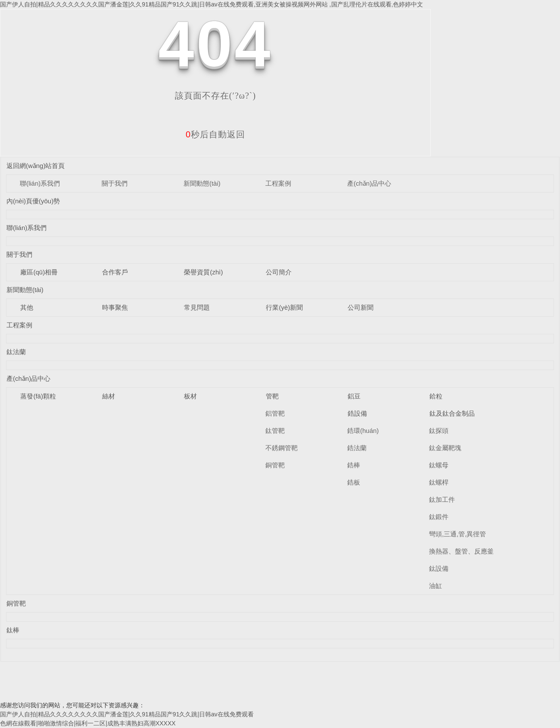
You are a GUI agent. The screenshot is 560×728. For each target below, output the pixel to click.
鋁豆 (354, 396)
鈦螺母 (439, 465)
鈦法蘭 (16, 352)
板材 (190, 396)
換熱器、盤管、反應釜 (461, 551)
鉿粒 (436, 396)
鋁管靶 (275, 413)
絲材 (109, 396)
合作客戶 (115, 272)
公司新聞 (361, 307)
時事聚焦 (115, 307)
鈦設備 (439, 568)
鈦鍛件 (439, 517)
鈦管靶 (275, 431)
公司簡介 (279, 272)
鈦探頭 (439, 431)
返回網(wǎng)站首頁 (36, 166)
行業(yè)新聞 (284, 307)
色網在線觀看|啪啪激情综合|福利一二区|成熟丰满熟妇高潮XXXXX (88, 723)
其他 (27, 307)
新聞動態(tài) (202, 183)
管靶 (272, 396)
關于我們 (115, 183)
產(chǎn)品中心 (369, 183)
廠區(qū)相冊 (39, 272)
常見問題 (197, 307)
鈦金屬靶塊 (445, 448)
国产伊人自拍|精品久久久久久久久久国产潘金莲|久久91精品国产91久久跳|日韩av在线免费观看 (127, 714)
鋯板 (354, 482)
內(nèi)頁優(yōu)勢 (33, 201)
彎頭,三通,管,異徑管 (458, 534)
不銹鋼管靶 (282, 448)
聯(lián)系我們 (40, 183)
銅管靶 (275, 465)
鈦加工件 (442, 499)
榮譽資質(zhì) (203, 272)
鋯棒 (354, 465)
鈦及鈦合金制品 (452, 413)
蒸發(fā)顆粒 (38, 396)
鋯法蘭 (357, 448)
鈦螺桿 (439, 482)
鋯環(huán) (363, 431)
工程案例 (278, 183)
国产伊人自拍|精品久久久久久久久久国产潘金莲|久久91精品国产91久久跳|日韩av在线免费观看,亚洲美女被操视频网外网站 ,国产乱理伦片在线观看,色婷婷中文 (212, 4)
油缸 (436, 586)
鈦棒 (13, 630)
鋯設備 (357, 413)
